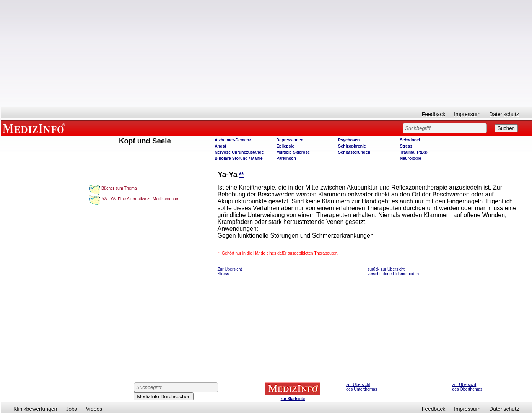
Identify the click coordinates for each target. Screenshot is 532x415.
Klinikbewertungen (35, 409)
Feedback (434, 114)
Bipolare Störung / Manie (239, 158)
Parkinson (286, 158)
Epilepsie (286, 146)
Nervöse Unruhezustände (239, 152)
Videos (94, 409)
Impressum (467, 114)
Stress (406, 146)
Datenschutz (504, 114)
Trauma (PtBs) (414, 152)
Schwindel (410, 140)
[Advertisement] (267, 53)
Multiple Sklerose (293, 152)
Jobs (72, 409)
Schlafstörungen (354, 152)
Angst (220, 146)
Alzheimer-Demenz (233, 140)
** (241, 175)
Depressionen (290, 140)
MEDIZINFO (35, 128)
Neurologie (411, 158)
